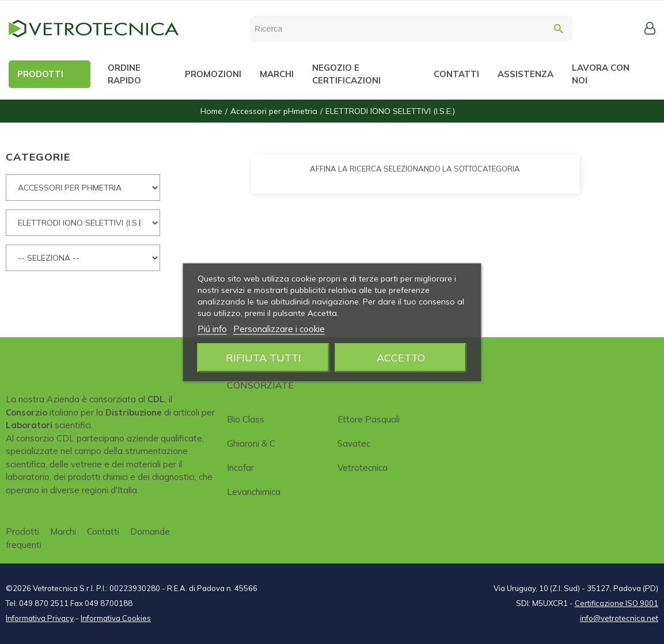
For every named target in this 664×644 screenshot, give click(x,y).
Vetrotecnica (363, 468)
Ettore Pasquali (369, 419)
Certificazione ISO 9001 (616, 603)
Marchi (63, 531)
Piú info (212, 328)
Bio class (246, 419)
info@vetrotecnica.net (619, 618)
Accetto (401, 357)
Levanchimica (254, 492)
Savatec (354, 443)
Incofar (240, 468)
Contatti (103, 531)
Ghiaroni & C (251, 443)
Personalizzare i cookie (279, 328)
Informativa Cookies (116, 618)
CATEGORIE (38, 157)
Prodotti (22, 531)
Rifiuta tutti (263, 357)
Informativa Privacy (40, 618)
